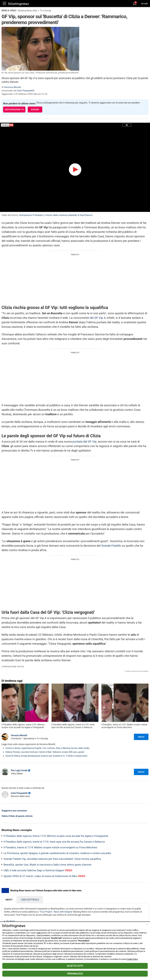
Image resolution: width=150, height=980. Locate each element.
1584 (38, 933)
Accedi (144, 4)
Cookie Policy (132, 959)
